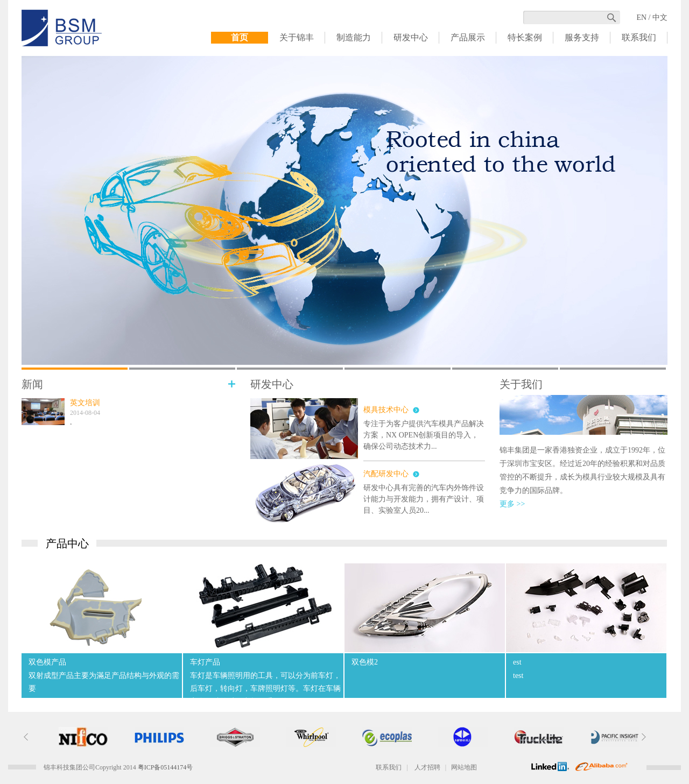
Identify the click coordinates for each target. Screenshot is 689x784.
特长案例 (525, 37)
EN (641, 17)
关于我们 (521, 384)
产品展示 (468, 37)
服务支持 (582, 37)
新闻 (32, 384)
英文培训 (85, 403)
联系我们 (639, 37)
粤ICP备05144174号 (166, 767)
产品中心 (67, 543)
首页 (240, 37)
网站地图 (464, 767)
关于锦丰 (297, 37)
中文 (660, 17)
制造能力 (354, 37)
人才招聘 (427, 767)
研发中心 (411, 37)
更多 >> (512, 504)
